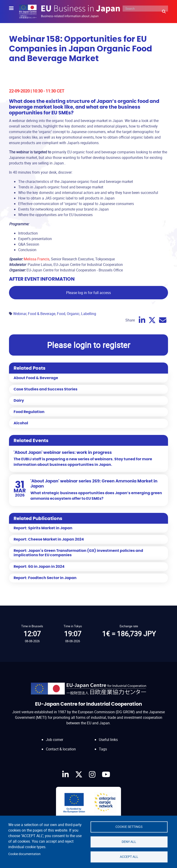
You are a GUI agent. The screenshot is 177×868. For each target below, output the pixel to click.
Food (61, 314)
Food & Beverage (42, 314)
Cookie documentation (24, 854)
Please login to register (89, 345)
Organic (73, 314)
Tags (103, 749)
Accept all (129, 857)
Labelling (89, 314)
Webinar (20, 314)
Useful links (108, 740)
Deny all (129, 842)
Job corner (55, 740)
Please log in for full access (88, 293)
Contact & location (61, 749)
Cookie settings (129, 827)
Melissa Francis (37, 259)
